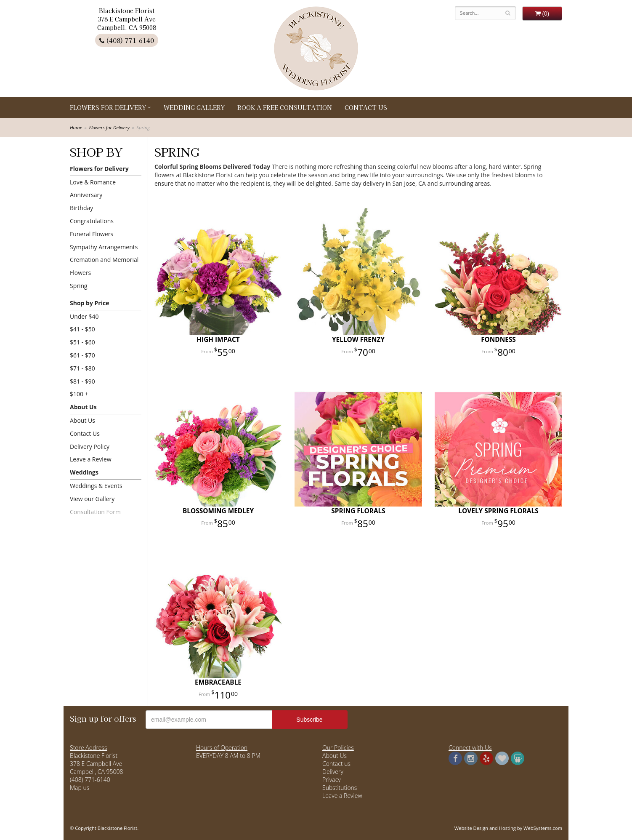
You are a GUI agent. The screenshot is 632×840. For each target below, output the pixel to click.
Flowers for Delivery (108, 107)
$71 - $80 (82, 368)
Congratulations (92, 221)
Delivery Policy (90, 447)
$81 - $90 (82, 381)
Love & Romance (93, 182)
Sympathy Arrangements (104, 247)
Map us (80, 788)
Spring (79, 286)
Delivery (333, 772)
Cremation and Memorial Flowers (104, 266)
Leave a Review (91, 459)
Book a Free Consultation (285, 107)
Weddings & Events (96, 486)
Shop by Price (89, 303)
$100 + (79, 394)
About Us (83, 407)
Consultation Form (95, 512)
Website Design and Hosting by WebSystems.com (508, 828)
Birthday (81, 208)
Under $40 (84, 316)
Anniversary (86, 195)
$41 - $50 (82, 329)
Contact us (336, 764)
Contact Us (366, 107)
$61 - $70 (82, 355)
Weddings (84, 472)
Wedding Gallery (194, 107)
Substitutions (340, 788)
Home (76, 127)
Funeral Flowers (92, 234)
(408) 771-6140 (127, 40)
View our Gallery (92, 499)
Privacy (332, 780)
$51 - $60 (82, 342)
